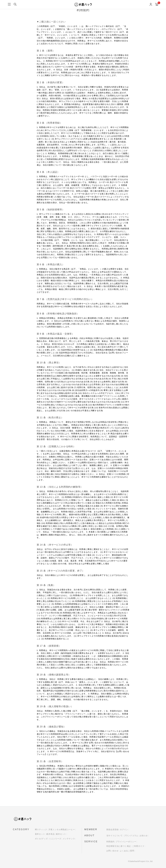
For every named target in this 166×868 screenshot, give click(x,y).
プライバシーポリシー (126, 842)
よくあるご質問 (127, 851)
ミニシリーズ (55, 839)
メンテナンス (69, 839)
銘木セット (61, 834)
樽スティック (41, 829)
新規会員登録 (112, 829)
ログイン (124, 829)
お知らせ (144, 836)
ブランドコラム (131, 836)
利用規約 (110, 842)
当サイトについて (114, 836)
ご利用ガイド (138, 846)
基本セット (40, 834)
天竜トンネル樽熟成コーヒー (62, 829)
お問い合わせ (112, 851)
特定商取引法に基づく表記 (119, 846)
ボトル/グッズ (41, 839)
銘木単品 (50, 834)
